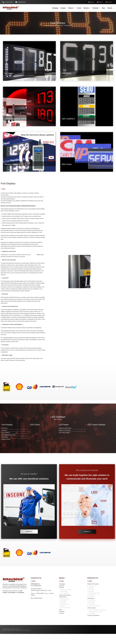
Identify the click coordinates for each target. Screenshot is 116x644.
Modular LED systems (66, 600)
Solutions (87, 9)
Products (71, 9)
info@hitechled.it (38, 608)
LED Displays (59, 29)
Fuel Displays (67, 29)
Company (63, 9)
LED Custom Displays (94, 616)
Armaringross (19, 640)
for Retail (63, 616)
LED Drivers (92, 607)
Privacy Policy (26, 640)
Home (47, 29)
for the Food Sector (65, 618)
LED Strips (91, 601)
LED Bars (91, 598)
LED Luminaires (64, 603)
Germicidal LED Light (94, 603)
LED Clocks (92, 612)
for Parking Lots (64, 614)
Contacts (110, 9)
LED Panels (92, 614)
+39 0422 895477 (40, 604)
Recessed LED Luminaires (95, 622)
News (103, 9)
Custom (79, 9)
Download (96, 9)
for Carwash (63, 611)
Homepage (55, 9)
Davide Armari (11, 640)
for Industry (63, 613)
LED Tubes (91, 600)
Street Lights (92, 624)
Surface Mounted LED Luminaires (97, 620)
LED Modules (92, 596)
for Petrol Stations (65, 609)
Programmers (92, 605)
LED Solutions (63, 607)
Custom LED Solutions (65, 605)
